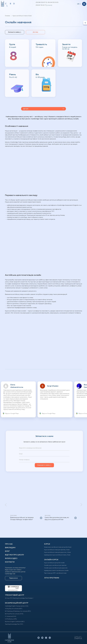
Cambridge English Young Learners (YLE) (18, 606)
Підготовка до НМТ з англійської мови (56, 573)
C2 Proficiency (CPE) (12, 619)
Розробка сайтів (78, 637)
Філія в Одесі (11, 558)
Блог (7, 551)
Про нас (9, 544)
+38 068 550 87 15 (41, 2)
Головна (8, 16)
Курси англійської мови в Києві (22, 16)
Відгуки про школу (14, 555)
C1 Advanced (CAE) (11, 616)
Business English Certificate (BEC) (16, 622)
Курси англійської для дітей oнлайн (56, 563)
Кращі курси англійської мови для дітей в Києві (59, 547)
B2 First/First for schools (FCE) (15, 614)
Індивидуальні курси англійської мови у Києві (59, 555)
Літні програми (52, 578)
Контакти (10, 562)
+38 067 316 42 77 (41, 5)
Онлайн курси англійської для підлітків (57, 565)
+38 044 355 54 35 (53, 2)
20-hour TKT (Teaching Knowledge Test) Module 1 (21, 598)
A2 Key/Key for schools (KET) (14, 609)
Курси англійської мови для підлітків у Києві (58, 550)
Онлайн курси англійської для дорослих (57, 568)
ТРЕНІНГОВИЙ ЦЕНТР (15, 595)
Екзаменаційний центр (17, 603)
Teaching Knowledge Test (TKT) (15, 624)
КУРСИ (47, 544)
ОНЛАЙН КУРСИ (51, 560)
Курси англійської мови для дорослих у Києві (59, 552)
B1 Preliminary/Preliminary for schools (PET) (19, 611)
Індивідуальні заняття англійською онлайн (58, 571)
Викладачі (10, 548)
